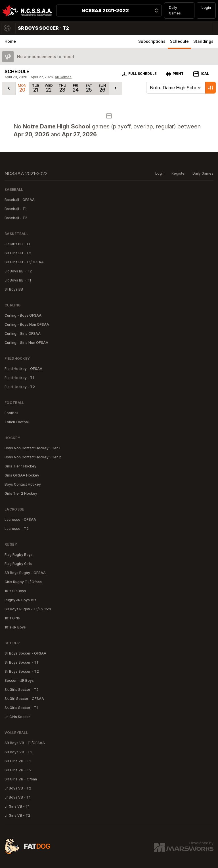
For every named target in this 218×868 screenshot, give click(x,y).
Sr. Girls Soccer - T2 (22, 690)
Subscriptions (152, 41)
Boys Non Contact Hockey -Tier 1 (32, 448)
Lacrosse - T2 (17, 529)
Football (11, 413)
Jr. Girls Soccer (17, 717)
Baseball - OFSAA (20, 200)
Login (206, 8)
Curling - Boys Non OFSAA (27, 324)
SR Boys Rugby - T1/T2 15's (28, 609)
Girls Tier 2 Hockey (21, 493)
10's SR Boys (15, 591)
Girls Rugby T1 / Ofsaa (23, 582)
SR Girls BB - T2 (18, 253)
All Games (63, 77)
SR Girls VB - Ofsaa (21, 779)
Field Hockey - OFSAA (23, 369)
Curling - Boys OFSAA (23, 315)
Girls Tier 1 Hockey (20, 466)
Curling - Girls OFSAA (23, 334)
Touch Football (17, 422)
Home (10, 41)
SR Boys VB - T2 (18, 752)
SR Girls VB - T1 (18, 761)
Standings (203, 41)
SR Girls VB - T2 (18, 770)
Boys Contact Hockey (23, 484)
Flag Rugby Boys (19, 555)
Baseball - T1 (15, 209)
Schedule (179, 41)
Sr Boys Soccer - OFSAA (25, 653)
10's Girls (12, 618)
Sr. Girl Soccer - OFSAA (24, 699)
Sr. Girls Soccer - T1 (21, 708)
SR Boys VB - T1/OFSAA (25, 743)
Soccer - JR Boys (19, 680)
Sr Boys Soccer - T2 (22, 671)
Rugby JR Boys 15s (20, 600)
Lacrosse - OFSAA (20, 519)
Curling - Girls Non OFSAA (26, 343)
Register (179, 173)
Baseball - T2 (16, 218)
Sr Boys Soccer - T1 (21, 662)
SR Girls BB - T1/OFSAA (24, 262)
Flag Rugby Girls (18, 564)
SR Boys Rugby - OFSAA (25, 573)
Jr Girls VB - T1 (17, 806)
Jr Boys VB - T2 (18, 788)
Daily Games (175, 10)
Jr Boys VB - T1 (17, 797)
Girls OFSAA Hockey (22, 475)
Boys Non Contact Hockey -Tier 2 (33, 457)
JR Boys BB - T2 (18, 271)
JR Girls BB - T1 (17, 244)
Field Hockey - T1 (19, 378)
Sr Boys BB (14, 289)
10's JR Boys (15, 627)
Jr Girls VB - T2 (17, 815)
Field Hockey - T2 (20, 387)
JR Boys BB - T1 (18, 280)
